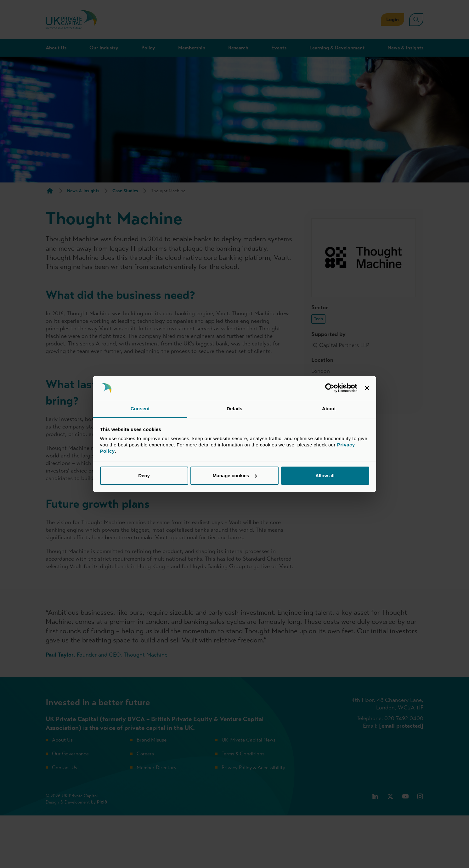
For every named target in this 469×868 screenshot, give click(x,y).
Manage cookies (235, 476)
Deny (144, 476)
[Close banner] (367, 388)
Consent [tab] (140, 409)
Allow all (325, 476)
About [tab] (329, 409)
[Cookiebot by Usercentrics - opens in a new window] (330, 388)
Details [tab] (234, 409)
